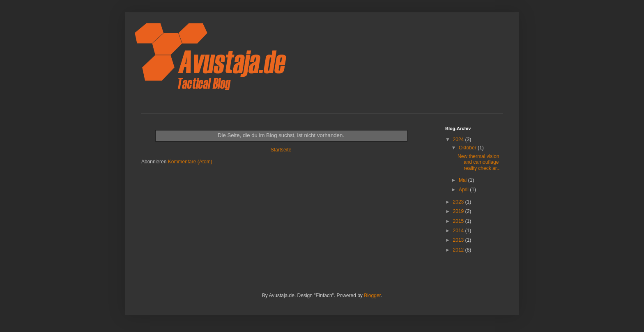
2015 (459, 221)
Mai (463, 180)
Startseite (281, 150)
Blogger (372, 295)
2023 (459, 202)
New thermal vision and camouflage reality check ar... (479, 162)
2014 (459, 231)
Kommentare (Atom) (190, 162)
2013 (459, 240)
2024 (459, 140)
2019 (459, 211)
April (464, 190)
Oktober (468, 148)
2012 (459, 250)
